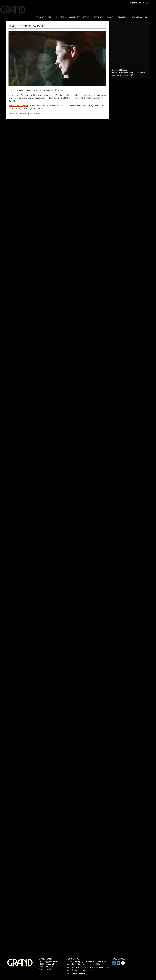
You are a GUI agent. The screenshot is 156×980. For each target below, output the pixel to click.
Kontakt (147, 3)
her (40, 113)
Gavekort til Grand (120, 245)
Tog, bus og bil (45, 969)
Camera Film (136, 3)
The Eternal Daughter (18, 106)
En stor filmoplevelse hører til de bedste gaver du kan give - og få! (129, 249)
